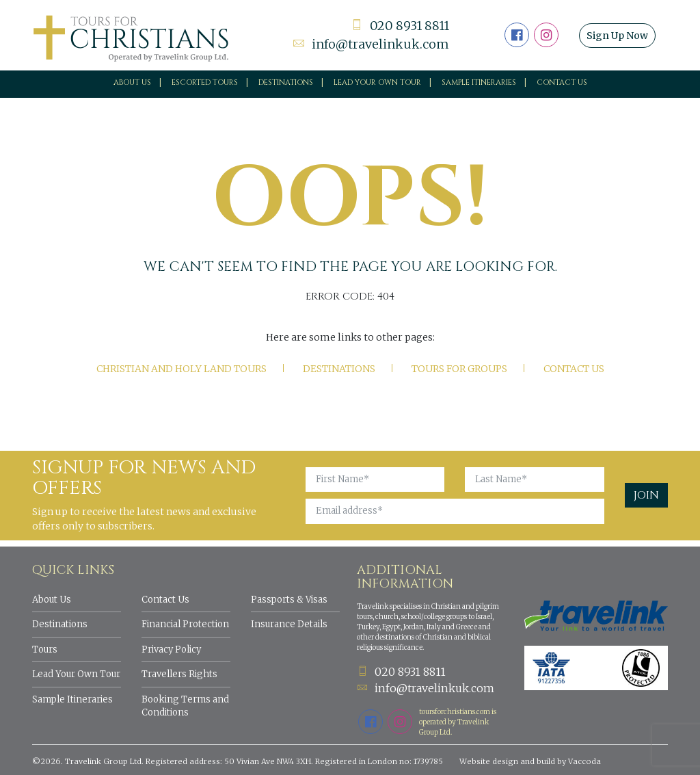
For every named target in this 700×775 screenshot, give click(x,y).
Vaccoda (584, 761)
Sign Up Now (617, 36)
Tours (45, 649)
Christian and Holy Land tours (181, 369)
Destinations (286, 82)
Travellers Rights (179, 674)
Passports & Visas (289, 600)
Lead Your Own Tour (76, 674)
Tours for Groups (459, 369)
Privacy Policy (171, 649)
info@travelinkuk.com (371, 44)
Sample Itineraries (479, 82)
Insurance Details (289, 624)
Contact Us (562, 82)
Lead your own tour (377, 82)
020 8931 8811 (400, 26)
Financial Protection (185, 624)
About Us (132, 82)
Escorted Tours (205, 82)
